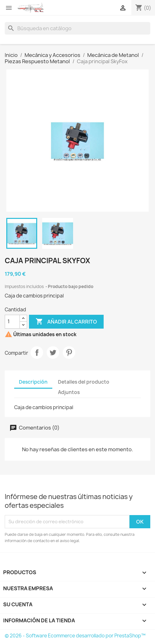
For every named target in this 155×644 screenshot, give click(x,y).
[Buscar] (77, 28)
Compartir (37, 353)
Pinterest (69, 353)
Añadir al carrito (66, 322)
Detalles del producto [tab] (84, 382)
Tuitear (53, 353)
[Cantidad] (12, 322)
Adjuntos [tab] (69, 392)
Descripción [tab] (33, 382)
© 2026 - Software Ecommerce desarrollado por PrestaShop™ (75, 636)
